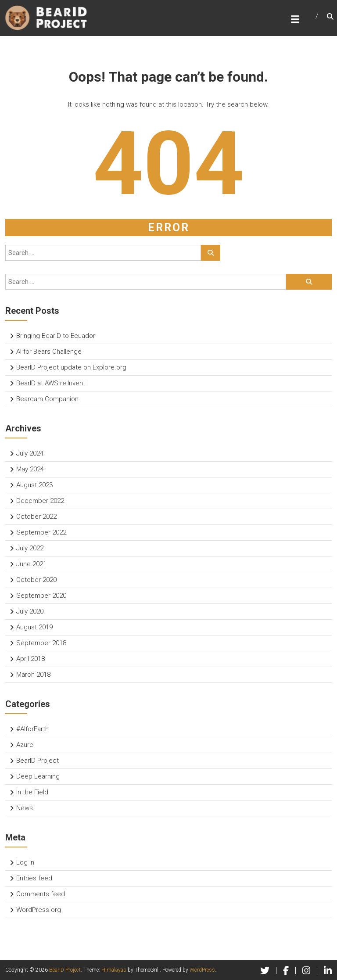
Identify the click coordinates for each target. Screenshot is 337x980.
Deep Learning (38, 776)
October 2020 (36, 580)
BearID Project (38, 761)
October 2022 (36, 517)
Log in (25, 862)
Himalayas (114, 970)
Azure (25, 745)
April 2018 (30, 659)
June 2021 (31, 564)
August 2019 (34, 627)
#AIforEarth (32, 729)
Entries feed (34, 878)
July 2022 (30, 548)
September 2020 (41, 596)
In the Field (32, 792)
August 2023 (34, 485)
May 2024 (30, 469)
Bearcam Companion (47, 399)
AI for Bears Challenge (49, 352)
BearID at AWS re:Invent (51, 383)
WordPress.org (39, 910)
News (25, 808)
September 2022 (41, 532)
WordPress (202, 970)
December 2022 (40, 501)
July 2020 (30, 611)
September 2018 (41, 643)
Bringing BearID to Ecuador (56, 336)
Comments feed (41, 894)
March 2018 (33, 675)
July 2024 (30, 453)
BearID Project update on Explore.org (71, 367)
